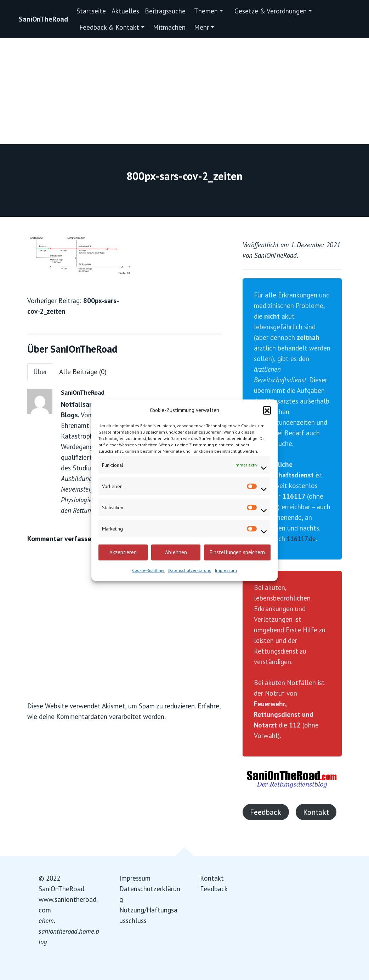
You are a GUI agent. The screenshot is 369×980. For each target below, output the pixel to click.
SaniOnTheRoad (43, 19)
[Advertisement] (184, 91)
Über (40, 372)
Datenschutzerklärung (190, 570)
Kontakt (316, 812)
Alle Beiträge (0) (83, 372)
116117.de (301, 539)
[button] (267, 410)
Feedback (266, 812)
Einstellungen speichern (237, 552)
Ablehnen (176, 552)
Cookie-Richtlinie (148, 570)
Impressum (226, 570)
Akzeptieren (123, 552)
